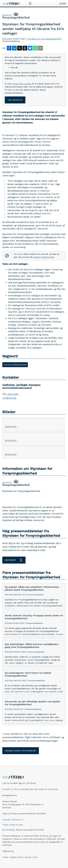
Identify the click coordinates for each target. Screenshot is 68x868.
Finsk (35, 857)
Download (11, 427)
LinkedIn (6, 820)
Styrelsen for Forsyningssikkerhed (44, 39)
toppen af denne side (43, 257)
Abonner (14, 560)
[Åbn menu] (31, 3)
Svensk (28, 857)
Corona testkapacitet (15, 365)
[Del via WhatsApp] (35, 48)
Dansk (5, 857)
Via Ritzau (53, 789)
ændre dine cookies (22, 84)
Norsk (21, 857)
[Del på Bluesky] (30, 48)
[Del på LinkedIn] (14, 48)
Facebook (16, 820)
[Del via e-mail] (40, 48)
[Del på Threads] (25, 48)
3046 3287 (13, 394)
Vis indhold (15, 100)
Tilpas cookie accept (13, 825)
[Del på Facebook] (9, 48)
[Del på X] (20, 48)
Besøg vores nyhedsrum (21, 751)
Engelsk (13, 857)
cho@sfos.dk (9, 398)
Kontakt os (8, 789)
